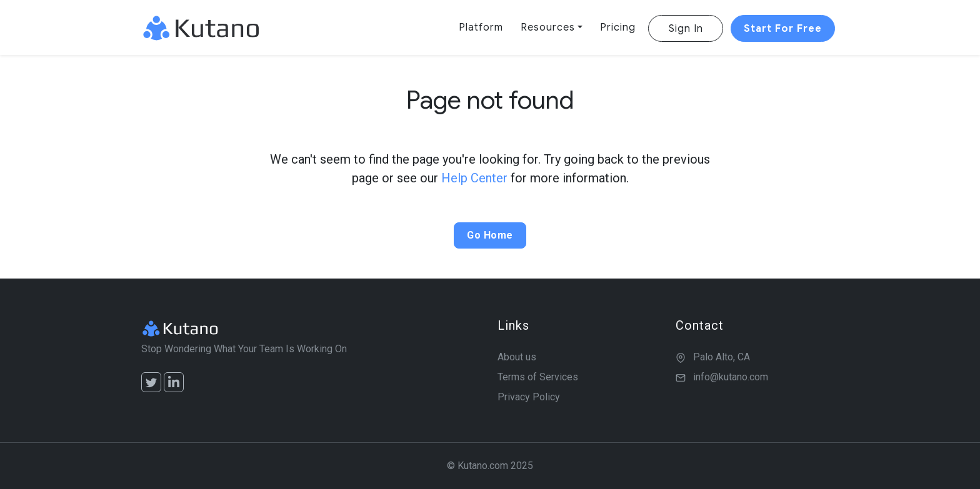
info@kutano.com (731, 377)
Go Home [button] (490, 235)
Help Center (474, 178)
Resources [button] (548, 27)
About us (517, 357)
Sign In (686, 29)
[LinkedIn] (174, 382)
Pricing (618, 27)
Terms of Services (538, 377)
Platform (481, 27)
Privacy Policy (529, 397)
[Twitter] (151, 382)
